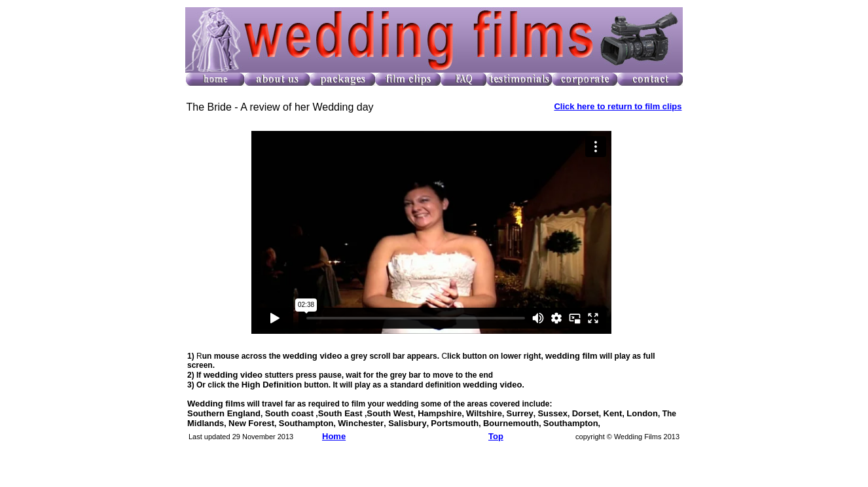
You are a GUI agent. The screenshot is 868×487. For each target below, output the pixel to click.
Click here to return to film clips (618, 106)
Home (334, 436)
